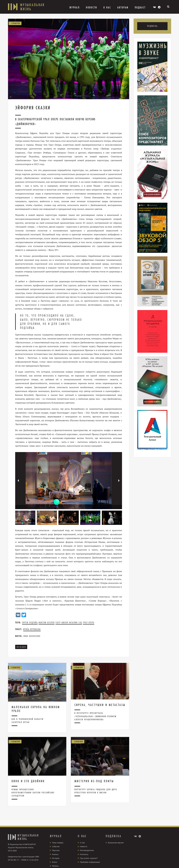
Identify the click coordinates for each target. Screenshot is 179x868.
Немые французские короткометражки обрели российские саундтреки (33, 793)
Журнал (75, 7)
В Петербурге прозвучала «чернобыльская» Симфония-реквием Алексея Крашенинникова (95, 716)
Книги (55, 862)
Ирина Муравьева (32, 629)
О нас (83, 843)
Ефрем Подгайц (30, 623)
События (56, 846)
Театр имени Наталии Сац (69, 623)
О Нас (107, 7)
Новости (92, 7)
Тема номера (58, 843)
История (56, 858)
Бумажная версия (116, 843)
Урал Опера (89, 623)
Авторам (123, 7)
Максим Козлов (47, 623)
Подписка (152, 26)
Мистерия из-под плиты (94, 781)
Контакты (84, 854)
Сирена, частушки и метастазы (100, 705)
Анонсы (56, 854)
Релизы (56, 866)
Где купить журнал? (89, 858)
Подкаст (140, 7)
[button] (119, 481)
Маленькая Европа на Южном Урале (36, 709)
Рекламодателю (88, 850)
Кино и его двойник (28, 781)
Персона (56, 850)
